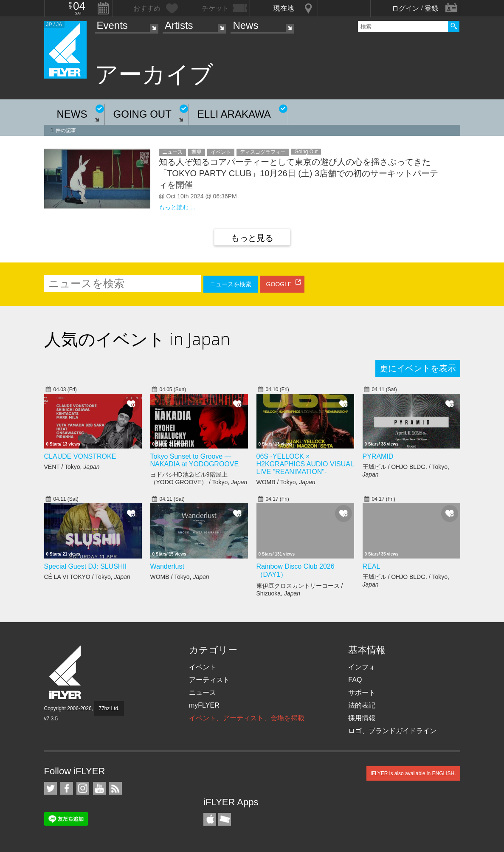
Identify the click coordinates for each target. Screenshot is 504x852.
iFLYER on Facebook (67, 788)
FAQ (355, 680)
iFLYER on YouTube (99, 788)
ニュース (203, 693)
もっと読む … (177, 207)
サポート (362, 693)
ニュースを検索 (231, 284)
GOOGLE (279, 284)
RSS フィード (115, 788)
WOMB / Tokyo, (286, 482)
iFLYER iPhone (210, 819)
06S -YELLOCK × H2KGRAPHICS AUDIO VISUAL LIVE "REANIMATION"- (305, 464)
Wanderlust (167, 566)
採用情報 (362, 718)
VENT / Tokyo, (72, 467)
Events (112, 25)
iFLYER (66, 673)
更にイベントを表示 (418, 368)
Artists (179, 25)
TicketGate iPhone (225, 819)
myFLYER (204, 705)
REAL (372, 566)
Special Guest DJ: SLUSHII (86, 566)
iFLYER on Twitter (51, 788)
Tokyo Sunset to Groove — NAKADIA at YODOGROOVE (195, 460)
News (245, 25)
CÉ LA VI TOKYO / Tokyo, (87, 577)
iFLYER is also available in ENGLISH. (413, 773)
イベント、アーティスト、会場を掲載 (247, 718)
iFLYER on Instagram (83, 788)
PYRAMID (378, 456)
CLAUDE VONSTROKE (80, 456)
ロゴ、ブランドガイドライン (392, 731)
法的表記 (362, 705)
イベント (203, 667)
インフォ (362, 667)
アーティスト (209, 680)
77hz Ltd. (109, 708)
